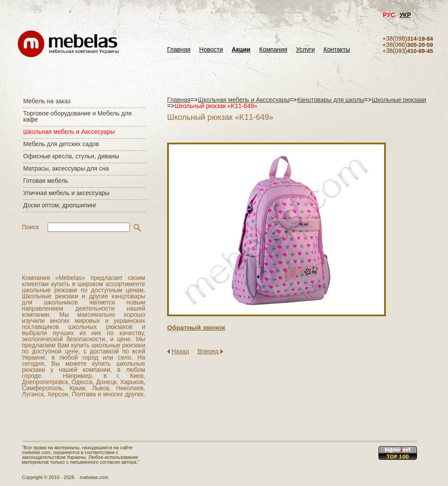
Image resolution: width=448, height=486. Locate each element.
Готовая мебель (46, 181)
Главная (179, 50)
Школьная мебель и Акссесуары (69, 132)
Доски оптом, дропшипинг (60, 205)
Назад (180, 351)
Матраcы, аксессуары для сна (66, 168)
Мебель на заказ (47, 101)
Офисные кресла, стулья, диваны (71, 156)
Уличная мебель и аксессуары (66, 193)
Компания (273, 50)
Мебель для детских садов (61, 144)
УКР (405, 15)
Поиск (30, 227)
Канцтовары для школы (331, 100)
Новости (211, 50)
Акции (241, 50)
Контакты (337, 50)
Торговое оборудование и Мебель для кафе (77, 116)
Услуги (306, 50)
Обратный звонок (196, 327)
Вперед (208, 351)
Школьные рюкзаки (399, 100)
